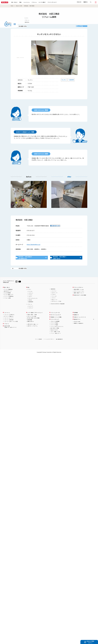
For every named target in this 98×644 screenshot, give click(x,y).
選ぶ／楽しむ (7, 293)
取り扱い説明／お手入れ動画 (33, 323)
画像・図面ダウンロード (79, 298)
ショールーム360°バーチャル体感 (11, 327)
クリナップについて (57, 2)
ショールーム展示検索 (9, 325)
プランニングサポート (79, 293)
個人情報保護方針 (59, 344)
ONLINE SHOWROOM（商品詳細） (58, 309)
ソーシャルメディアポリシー (49, 344)
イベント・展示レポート (56, 339)
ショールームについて (9, 323)
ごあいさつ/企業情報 (55, 327)
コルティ (30, 302)
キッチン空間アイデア (9, 300)
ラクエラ (30, 300)
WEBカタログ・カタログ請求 (80, 300)
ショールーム (31, 2)
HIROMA (30, 305)
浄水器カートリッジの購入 (56, 322)
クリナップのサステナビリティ (57, 332)
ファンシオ (54, 302)
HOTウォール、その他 (56, 307)
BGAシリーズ (54, 305)
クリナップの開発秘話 (9, 302)
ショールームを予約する (9, 320)
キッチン (29, 295)
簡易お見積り (79, 295)
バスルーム (30, 310)
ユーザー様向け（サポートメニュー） (35, 318)
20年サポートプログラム (32, 331)
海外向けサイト (77, 325)
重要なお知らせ (31, 327)
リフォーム (39, 2)
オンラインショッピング (56, 320)
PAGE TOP (49, 352)
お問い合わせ (33, 330)
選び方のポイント (8, 297)
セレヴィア (31, 312)
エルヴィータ (55, 298)
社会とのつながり (54, 335)
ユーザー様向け (47, 2)
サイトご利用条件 (39, 344)
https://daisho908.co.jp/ (34, 247)
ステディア (31, 299)
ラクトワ (54, 303)
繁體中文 (86, 2)
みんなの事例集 (7, 298)
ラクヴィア (31, 313)
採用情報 (76, 318)
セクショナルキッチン (33, 304)
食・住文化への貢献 (55, 334)
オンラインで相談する (9, 322)
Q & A (32, 322)
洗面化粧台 (53, 294)
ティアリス (54, 296)
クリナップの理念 (54, 328)
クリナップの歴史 (54, 330)
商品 (28, 293)
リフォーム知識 (7, 303)
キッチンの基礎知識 (8, 295)
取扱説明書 (30, 325)
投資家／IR (76, 320)
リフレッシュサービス (55, 318)
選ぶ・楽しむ (19, 2)
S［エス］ (54, 300)
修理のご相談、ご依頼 (32, 320)
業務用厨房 (31, 307)
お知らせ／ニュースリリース (80, 322)
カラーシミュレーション (79, 297)
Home (12, 6)
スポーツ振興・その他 (55, 337)
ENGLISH (79, 2)
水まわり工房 (19, 6)
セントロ (30, 297)
